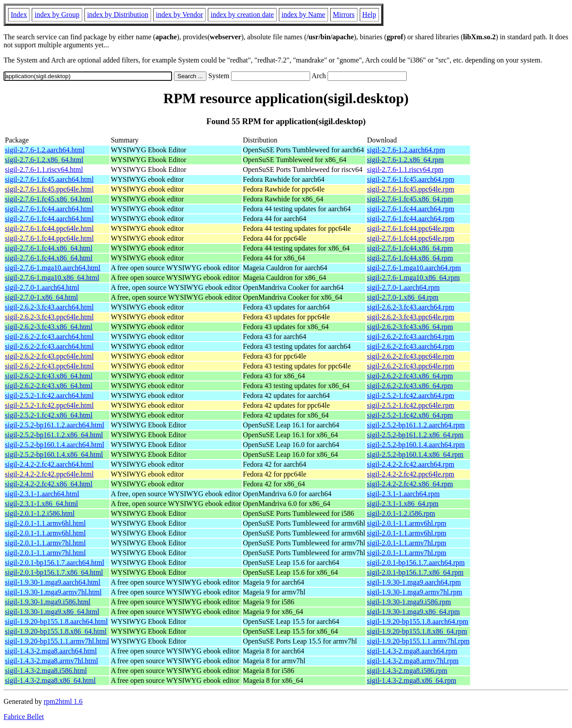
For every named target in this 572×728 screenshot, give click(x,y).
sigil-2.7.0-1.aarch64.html (42, 287)
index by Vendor (179, 15)
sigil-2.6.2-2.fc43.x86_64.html (49, 376)
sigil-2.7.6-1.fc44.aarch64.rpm (410, 209)
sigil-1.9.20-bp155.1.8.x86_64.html (56, 631)
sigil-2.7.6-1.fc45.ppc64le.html (49, 189)
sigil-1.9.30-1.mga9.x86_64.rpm (413, 612)
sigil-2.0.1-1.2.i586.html (40, 513)
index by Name (303, 15)
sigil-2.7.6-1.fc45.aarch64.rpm (410, 179)
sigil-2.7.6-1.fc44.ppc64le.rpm (410, 228)
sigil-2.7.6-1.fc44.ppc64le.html (49, 228)
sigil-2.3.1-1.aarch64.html (42, 494)
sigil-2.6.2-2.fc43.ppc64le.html (49, 356)
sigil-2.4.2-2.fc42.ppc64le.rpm (410, 474)
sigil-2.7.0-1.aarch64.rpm (403, 287)
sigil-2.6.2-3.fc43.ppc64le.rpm (410, 317)
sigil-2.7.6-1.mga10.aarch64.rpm (414, 268)
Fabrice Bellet (24, 717)
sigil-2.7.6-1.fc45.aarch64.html (49, 179)
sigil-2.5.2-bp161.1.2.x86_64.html (54, 435)
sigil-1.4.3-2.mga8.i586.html (46, 671)
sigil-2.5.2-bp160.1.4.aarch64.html (55, 445)
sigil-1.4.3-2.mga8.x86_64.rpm (412, 680)
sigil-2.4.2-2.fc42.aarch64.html (49, 464)
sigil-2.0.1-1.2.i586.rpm (401, 513)
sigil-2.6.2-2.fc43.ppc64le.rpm (410, 356)
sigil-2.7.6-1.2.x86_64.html (44, 160)
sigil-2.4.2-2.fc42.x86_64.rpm (410, 484)
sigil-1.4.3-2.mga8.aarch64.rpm (412, 651)
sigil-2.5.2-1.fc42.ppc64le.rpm (410, 405)
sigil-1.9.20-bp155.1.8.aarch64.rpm (418, 621)
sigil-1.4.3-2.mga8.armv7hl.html (51, 661)
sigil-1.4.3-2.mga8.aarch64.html (51, 651)
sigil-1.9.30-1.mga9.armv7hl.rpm (414, 592)
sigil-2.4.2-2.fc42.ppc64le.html (49, 474)
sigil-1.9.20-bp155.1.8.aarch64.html (56, 621)
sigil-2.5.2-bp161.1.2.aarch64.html (55, 425)
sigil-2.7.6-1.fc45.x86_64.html (49, 199)
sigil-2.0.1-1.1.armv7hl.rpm (406, 543)
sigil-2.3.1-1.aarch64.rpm (403, 494)
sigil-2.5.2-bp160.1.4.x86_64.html (54, 454)
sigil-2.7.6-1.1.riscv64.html (44, 169)
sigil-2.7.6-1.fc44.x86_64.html (49, 248)
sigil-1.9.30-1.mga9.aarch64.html (53, 582)
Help (369, 15)
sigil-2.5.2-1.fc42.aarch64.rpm (410, 395)
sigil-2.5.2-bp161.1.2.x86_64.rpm (415, 435)
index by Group (57, 15)
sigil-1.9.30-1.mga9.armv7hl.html (53, 592)
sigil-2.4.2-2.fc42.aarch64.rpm (410, 464)
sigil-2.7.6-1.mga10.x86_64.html (52, 278)
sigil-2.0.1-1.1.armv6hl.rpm (406, 523)
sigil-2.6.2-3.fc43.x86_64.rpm (410, 327)
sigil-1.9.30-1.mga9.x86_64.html (52, 612)
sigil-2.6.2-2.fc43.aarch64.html (49, 337)
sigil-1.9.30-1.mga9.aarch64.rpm (414, 582)
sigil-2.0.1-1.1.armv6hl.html (45, 523)
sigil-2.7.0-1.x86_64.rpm (403, 297)
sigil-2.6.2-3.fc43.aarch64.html (49, 307)
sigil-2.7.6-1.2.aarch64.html (45, 150)
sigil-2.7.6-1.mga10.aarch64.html (53, 268)
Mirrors (344, 15)
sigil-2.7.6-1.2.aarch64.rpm (406, 150)
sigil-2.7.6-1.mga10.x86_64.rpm (413, 278)
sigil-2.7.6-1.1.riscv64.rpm (405, 169)
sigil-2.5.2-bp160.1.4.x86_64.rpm (415, 454)
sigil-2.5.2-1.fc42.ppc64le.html (49, 405)
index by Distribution (118, 15)
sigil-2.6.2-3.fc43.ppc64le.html (49, 317)
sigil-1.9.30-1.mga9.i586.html (48, 602)
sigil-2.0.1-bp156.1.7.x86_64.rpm (415, 572)
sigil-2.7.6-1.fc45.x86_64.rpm (410, 199)
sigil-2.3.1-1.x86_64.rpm (403, 504)
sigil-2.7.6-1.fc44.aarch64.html (49, 209)
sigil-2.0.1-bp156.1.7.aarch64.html (55, 563)
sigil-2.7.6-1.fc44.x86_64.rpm (410, 248)
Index (19, 15)
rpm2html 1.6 (63, 701)
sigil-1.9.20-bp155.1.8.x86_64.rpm (417, 631)
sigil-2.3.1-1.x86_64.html (42, 504)
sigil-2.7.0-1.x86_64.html (42, 297)
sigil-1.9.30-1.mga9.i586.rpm (409, 602)
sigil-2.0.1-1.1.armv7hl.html (45, 543)
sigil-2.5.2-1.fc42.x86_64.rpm (410, 415)
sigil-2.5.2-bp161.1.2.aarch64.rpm (416, 425)
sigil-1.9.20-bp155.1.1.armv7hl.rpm (418, 641)
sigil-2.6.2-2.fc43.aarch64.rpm (410, 337)
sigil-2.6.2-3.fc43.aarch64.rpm (410, 307)
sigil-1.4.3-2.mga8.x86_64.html (50, 680)
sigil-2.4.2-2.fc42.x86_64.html (49, 484)
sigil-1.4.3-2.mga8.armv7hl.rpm (413, 661)
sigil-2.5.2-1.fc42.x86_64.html (49, 415)
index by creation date (242, 15)
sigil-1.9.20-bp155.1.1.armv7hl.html (57, 641)
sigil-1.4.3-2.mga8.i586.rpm (407, 671)
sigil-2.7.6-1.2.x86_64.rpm (405, 160)
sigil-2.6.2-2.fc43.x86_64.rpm (410, 376)
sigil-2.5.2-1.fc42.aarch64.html (49, 395)
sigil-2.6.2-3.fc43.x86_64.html (49, 327)
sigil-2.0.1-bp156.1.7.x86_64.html (54, 572)
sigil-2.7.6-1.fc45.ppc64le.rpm (410, 189)
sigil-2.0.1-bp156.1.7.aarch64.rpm (416, 563)
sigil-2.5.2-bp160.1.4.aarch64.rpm (416, 445)
